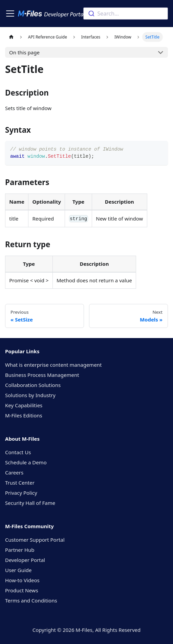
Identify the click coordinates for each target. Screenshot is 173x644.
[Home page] (11, 37)
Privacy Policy (21, 493)
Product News (22, 590)
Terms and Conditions (31, 600)
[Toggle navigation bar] (10, 14)
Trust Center (20, 483)
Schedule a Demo (26, 462)
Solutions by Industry (30, 395)
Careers (14, 472)
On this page (24, 52)
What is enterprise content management (53, 365)
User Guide (18, 570)
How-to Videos (22, 580)
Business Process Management (42, 375)
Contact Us (18, 452)
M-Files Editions (24, 415)
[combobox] (126, 14)
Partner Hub (20, 550)
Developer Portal (25, 560)
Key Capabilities (24, 405)
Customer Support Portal (35, 540)
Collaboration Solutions (33, 385)
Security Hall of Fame (30, 503)
